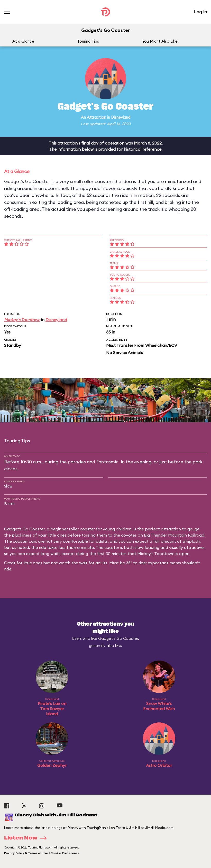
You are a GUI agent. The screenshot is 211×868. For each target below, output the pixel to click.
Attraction (97, 117)
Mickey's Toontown (22, 320)
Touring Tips (88, 41)
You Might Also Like (160, 41)
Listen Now (27, 838)
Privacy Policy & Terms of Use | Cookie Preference (42, 853)
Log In (200, 12)
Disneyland (121, 117)
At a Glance (23, 41)
